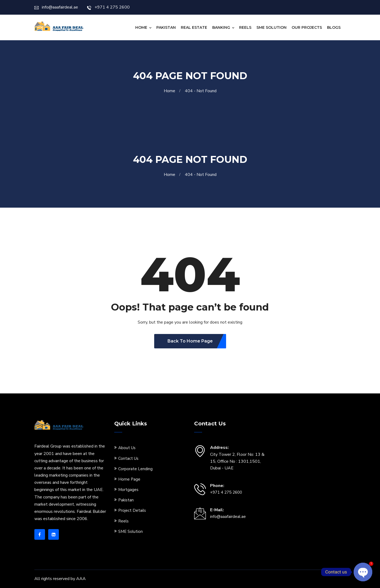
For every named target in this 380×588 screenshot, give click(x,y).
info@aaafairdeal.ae (56, 7)
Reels (245, 27)
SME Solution (271, 27)
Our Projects (307, 27)
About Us (127, 448)
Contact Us (128, 458)
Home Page (129, 479)
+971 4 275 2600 (108, 7)
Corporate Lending (135, 469)
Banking (221, 27)
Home (141, 27)
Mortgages (128, 490)
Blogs (334, 27)
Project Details (132, 510)
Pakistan (166, 27)
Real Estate (194, 27)
